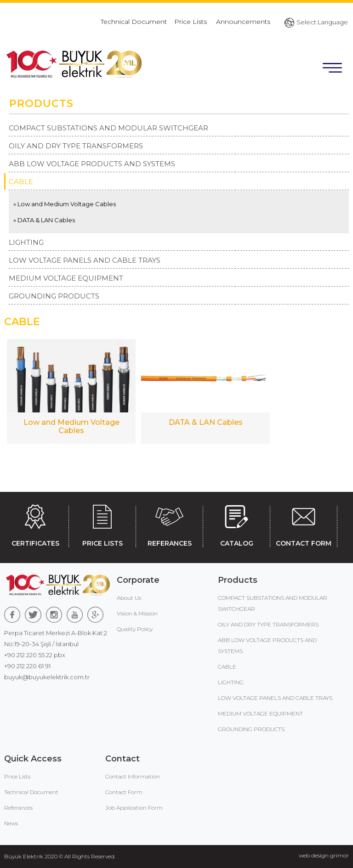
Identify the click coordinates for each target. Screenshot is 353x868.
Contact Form (124, 792)
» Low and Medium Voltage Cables (65, 204)
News (11, 823)
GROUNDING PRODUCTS (54, 296)
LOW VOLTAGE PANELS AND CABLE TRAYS (85, 260)
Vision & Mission (137, 613)
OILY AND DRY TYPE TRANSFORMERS (76, 146)
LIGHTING (26, 242)
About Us (129, 598)
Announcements (243, 22)
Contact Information (133, 776)
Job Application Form (134, 808)
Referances (18, 808)
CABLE (21, 182)
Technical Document (134, 22)
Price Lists (191, 22)
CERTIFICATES (35, 524)
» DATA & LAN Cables (44, 220)
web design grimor (324, 855)
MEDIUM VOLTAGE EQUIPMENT (66, 278)
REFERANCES (169, 524)
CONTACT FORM (304, 524)
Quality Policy (135, 629)
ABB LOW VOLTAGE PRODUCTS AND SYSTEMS (92, 164)
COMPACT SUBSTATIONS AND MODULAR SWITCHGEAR (108, 128)
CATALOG (236, 524)
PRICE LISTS (102, 524)
